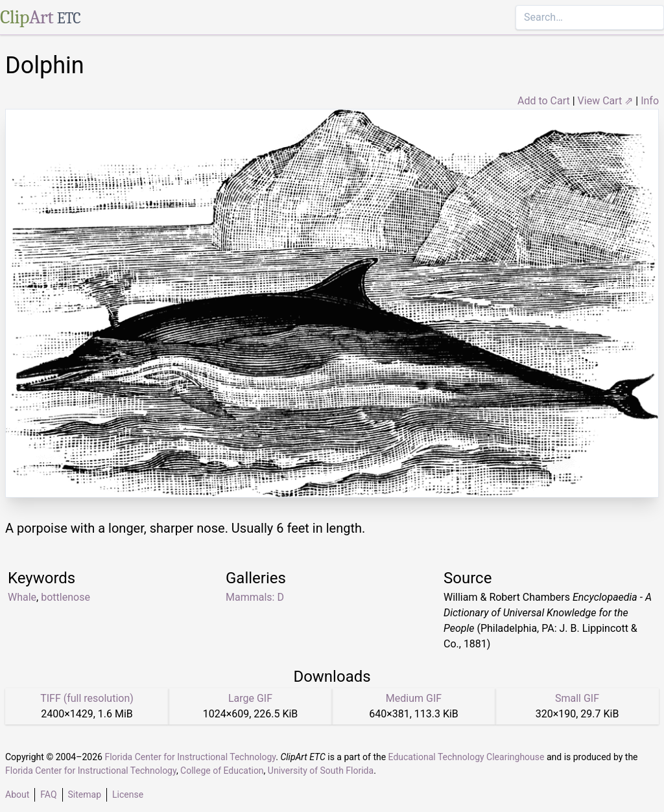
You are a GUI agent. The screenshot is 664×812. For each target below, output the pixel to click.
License (128, 795)
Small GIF (577, 698)
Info (650, 101)
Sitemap (85, 795)
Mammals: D (255, 597)
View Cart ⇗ (606, 101)
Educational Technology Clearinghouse (467, 757)
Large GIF (250, 698)
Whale (22, 597)
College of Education (222, 771)
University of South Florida (321, 771)
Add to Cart (544, 101)
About (17, 795)
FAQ (48, 795)
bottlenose (65, 597)
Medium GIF (414, 698)
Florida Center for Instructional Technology (190, 757)
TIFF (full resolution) (87, 698)
